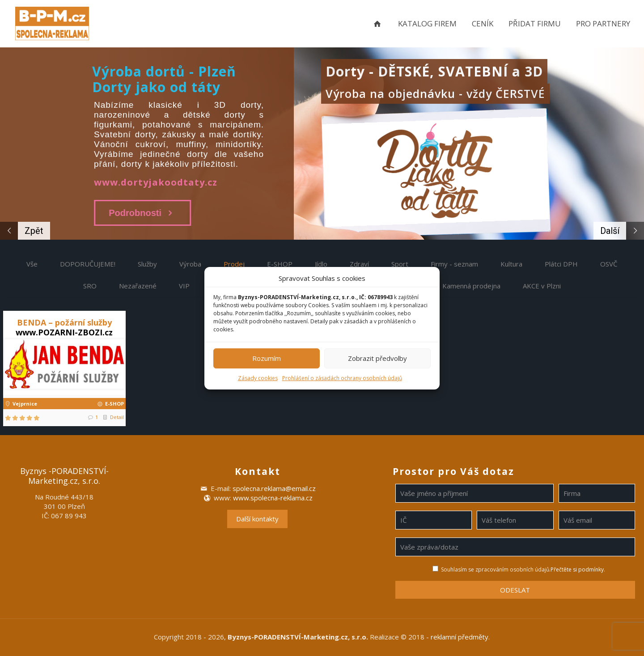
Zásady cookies (258, 378)
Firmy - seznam (454, 264)
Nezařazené (138, 286)
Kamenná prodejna (471, 286)
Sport (400, 264)
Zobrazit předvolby (377, 358)
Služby (147, 264)
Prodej (234, 264)
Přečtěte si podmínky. (578, 569)
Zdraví (359, 264)
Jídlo (321, 264)
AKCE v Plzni (542, 286)
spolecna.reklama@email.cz (274, 488)
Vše (32, 264)
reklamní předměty (460, 637)
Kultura (511, 264)
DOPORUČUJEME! (88, 264)
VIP (184, 286)
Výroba (190, 264)
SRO (90, 286)
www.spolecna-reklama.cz (273, 498)
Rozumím (267, 358)
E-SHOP (280, 264)
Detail (117, 417)
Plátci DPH (561, 264)
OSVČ (609, 264)
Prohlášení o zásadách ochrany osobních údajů (342, 378)
